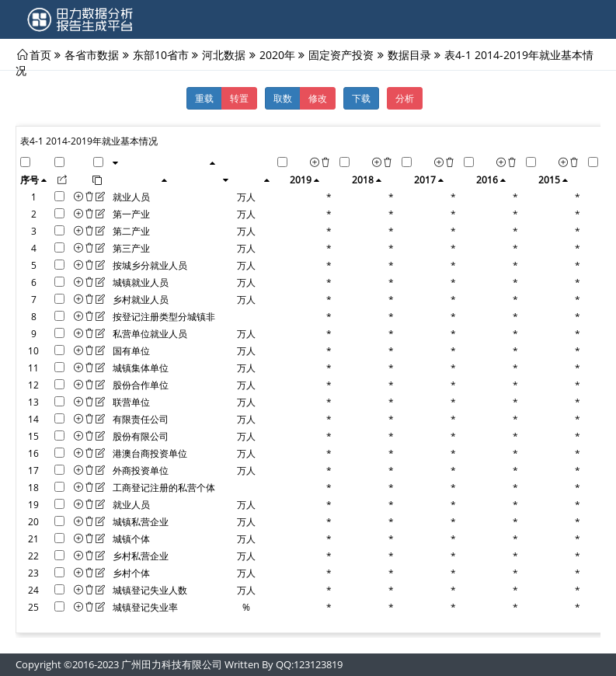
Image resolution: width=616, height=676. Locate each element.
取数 (283, 98)
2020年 (277, 54)
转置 (239, 98)
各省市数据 (92, 54)
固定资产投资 (341, 54)
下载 (361, 98)
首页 (40, 54)
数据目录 (409, 54)
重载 (204, 98)
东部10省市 (161, 54)
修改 (318, 98)
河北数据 (224, 54)
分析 (405, 98)
